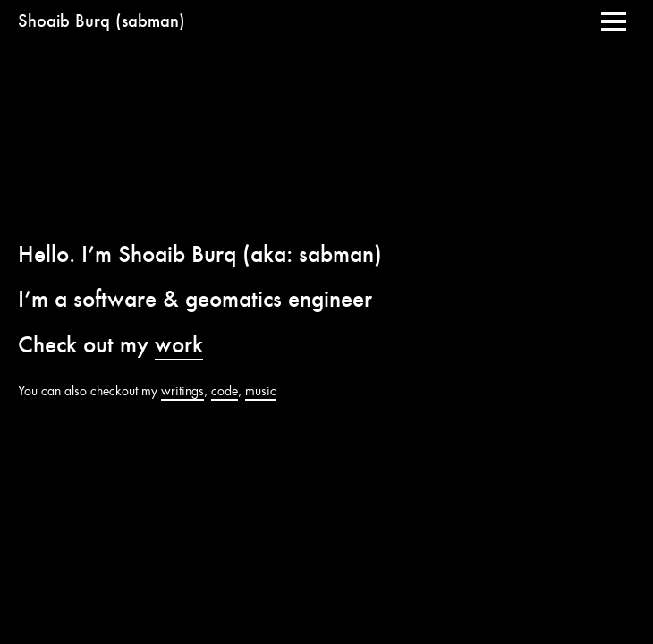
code (225, 391)
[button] (614, 21)
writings (182, 391)
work (179, 344)
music (261, 391)
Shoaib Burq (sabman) (102, 21)
